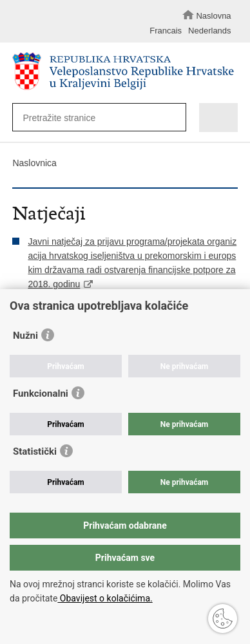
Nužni (25, 336)
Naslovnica (34, 163)
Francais (166, 31)
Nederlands (210, 31)
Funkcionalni (41, 393)
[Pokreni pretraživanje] (173, 118)
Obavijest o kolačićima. (105, 598)
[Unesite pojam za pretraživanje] (94, 118)
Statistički (35, 451)
